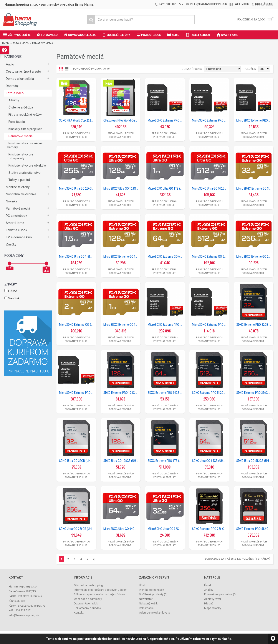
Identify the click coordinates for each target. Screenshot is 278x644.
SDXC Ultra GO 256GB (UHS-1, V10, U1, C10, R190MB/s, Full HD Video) (77, 529)
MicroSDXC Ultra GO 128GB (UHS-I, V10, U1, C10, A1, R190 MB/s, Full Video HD (121, 189)
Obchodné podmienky (88, 599)
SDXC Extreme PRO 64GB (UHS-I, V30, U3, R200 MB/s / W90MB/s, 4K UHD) (166, 393)
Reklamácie (146, 608)
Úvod (6, 43)
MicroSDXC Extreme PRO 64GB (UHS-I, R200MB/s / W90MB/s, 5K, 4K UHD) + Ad (254, 120)
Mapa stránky (213, 608)
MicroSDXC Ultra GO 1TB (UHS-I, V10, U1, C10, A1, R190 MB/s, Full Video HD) (166, 189)
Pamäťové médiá (43, 43)
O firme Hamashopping (88, 585)
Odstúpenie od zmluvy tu (155, 613)
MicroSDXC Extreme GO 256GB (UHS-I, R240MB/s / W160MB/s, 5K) (254, 257)
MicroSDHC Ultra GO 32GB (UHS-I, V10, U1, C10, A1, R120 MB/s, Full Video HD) (166, 529)
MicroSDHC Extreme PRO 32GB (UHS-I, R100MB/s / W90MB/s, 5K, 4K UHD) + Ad (166, 120)
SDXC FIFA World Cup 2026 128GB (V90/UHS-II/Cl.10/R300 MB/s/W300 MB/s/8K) (77, 120)
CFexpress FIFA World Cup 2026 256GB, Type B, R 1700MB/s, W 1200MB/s (121, 120)
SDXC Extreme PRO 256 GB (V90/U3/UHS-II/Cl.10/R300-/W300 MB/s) (210, 529)
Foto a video (21, 43)
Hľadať (208, 603)
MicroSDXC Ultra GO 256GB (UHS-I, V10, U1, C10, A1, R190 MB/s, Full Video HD (77, 189)
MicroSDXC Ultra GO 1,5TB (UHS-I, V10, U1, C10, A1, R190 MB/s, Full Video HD (77, 257)
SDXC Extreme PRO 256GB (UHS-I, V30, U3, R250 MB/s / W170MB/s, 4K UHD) (254, 393)
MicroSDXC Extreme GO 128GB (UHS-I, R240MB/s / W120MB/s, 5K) (121, 257)
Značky (11, 244)
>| (94, 559)
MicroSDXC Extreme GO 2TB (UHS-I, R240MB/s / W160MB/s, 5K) (77, 325)
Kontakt (79, 613)
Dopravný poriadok (86, 603)
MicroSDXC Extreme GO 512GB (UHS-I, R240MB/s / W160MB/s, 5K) (210, 257)
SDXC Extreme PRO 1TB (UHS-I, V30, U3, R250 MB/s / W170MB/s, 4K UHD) (166, 461)
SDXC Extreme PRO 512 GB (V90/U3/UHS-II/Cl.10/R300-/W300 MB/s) (254, 529)
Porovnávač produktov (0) (92, 69)
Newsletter (146, 599)
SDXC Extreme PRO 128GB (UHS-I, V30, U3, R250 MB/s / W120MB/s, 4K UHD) (121, 393)
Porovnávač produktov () (220, 594)
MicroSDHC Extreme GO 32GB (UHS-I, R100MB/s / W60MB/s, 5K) (254, 189)
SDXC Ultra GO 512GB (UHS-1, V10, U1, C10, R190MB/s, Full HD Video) (254, 461)
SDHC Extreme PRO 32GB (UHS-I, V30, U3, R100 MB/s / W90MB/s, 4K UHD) (254, 325)
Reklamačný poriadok (88, 608)
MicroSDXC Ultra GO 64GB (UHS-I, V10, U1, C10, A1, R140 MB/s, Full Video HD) (121, 529)
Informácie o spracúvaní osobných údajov (100, 590)
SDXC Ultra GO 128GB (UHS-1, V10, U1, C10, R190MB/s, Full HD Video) (121, 461)
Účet (142, 585)
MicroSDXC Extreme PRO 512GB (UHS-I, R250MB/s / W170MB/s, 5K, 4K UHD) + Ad (166, 325)
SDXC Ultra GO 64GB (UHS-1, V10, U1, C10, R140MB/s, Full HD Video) (210, 461)
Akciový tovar (213, 599)
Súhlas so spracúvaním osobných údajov (100, 594)
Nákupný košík (148, 603)
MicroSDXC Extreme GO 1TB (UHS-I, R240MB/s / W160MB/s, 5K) (121, 325)
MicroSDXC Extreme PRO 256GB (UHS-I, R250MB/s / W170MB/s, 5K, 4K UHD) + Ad (210, 325)
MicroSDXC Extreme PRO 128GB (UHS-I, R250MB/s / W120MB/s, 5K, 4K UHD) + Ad (210, 120)
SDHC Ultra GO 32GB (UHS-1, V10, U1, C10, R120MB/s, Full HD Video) (77, 461)
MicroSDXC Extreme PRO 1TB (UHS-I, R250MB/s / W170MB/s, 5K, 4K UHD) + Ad (77, 393)
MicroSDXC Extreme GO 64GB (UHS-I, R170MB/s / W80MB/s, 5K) (166, 257)
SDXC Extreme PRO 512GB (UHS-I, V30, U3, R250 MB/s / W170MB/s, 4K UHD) (210, 393)
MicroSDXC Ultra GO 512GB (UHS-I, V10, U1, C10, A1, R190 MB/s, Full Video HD (210, 189)
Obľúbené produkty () (153, 594)
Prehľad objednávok (152, 590)
